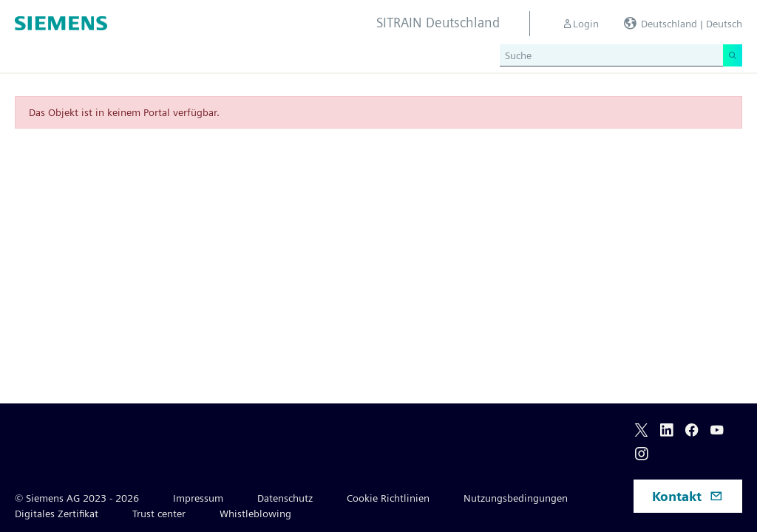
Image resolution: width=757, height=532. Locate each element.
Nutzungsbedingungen (516, 498)
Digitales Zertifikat (57, 514)
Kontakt (688, 496)
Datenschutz (285, 498)
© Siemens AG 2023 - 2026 (77, 498)
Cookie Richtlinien (388, 498)
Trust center (159, 514)
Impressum (198, 498)
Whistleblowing (255, 514)
